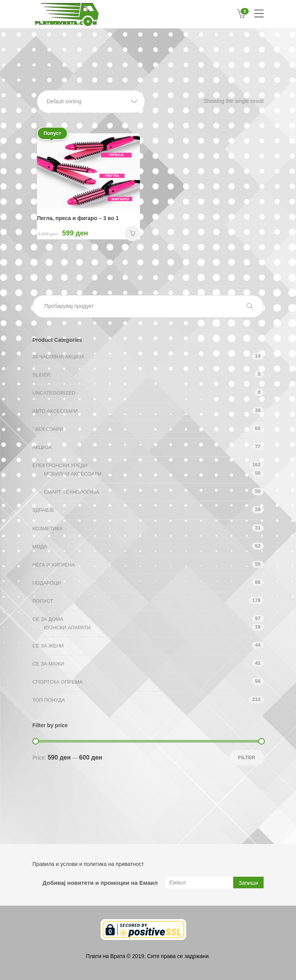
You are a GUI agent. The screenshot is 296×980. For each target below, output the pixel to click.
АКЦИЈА (42, 447)
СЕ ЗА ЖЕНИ (48, 646)
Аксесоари (48, 429)
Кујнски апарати (67, 628)
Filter (246, 757)
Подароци (47, 583)
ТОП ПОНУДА (49, 700)
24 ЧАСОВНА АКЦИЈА (58, 357)
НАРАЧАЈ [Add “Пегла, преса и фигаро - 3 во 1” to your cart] (132, 234)
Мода (40, 547)
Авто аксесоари (55, 411)
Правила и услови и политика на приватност (88, 864)
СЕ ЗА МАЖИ (48, 664)
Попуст (43, 601)
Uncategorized (54, 393)
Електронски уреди (60, 465)
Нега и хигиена (54, 565)
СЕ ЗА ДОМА (48, 619)
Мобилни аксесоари (73, 474)
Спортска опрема (57, 682)
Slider (41, 375)
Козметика (47, 529)
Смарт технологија (71, 492)
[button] (91, 102)
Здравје (43, 510)
